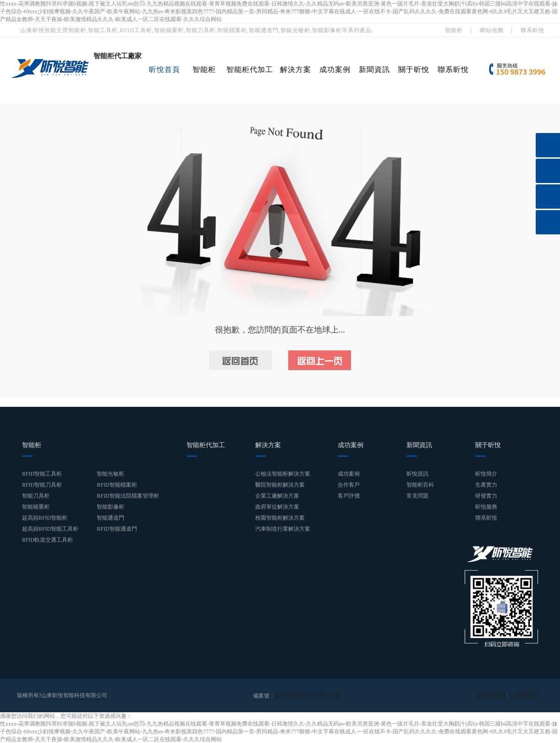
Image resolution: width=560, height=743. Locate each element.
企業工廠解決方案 (277, 496)
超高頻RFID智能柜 (45, 518)
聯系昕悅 (533, 30)
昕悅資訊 (417, 474)
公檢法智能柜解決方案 (283, 474)
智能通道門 (110, 518)
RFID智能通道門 (117, 529)
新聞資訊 (374, 69)
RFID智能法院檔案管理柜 (128, 496)
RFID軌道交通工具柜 (47, 540)
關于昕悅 (414, 69)
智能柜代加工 (250, 69)
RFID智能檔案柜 (117, 485)
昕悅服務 (486, 507)
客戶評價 (349, 496)
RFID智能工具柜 (42, 474)
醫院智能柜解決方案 (280, 485)
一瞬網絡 (527, 695)
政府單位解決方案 (277, 507)
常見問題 (417, 496)
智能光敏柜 (110, 474)
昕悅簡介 (486, 474)
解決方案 (296, 69)
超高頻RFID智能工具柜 (50, 529)
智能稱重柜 (36, 507)
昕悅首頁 (165, 69)
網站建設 (499, 695)
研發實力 (486, 496)
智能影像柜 (110, 507)
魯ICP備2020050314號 (301, 695)
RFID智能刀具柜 (42, 485)
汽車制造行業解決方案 (283, 529)
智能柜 (454, 30)
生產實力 (486, 485)
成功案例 (335, 69)
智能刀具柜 (36, 496)
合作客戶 (349, 485)
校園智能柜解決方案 (280, 518)
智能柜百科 (420, 485)
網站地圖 (492, 30)
